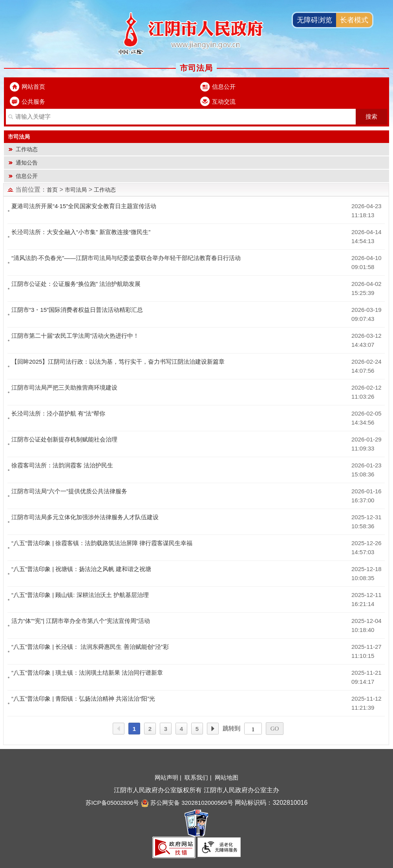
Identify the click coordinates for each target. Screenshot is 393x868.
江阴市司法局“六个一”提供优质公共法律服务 (69, 491)
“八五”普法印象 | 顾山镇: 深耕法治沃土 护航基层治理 (80, 595)
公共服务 (33, 102)
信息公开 (224, 87)
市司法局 (76, 190)
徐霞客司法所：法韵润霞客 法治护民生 (62, 465)
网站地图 (227, 777)
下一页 (213, 729)
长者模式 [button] (354, 20)
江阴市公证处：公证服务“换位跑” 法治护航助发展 (76, 284)
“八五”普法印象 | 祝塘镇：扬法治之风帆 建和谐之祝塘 (81, 569)
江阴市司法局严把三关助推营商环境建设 (64, 387)
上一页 (119, 729)
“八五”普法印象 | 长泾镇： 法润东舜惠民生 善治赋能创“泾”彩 (90, 647)
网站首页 (33, 87)
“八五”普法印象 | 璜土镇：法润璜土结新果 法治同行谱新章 (87, 673)
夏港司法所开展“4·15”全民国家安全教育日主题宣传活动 (84, 206)
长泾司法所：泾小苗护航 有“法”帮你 (58, 413)
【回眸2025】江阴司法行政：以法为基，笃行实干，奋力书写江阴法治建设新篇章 (118, 362)
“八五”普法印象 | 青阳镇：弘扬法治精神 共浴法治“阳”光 (83, 699)
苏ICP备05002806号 (112, 803)
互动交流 (224, 102)
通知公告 (27, 163)
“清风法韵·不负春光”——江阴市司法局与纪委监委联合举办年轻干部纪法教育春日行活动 (126, 258)
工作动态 (27, 149)
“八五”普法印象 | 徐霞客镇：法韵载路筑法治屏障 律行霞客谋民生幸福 (102, 543)
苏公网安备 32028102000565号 (187, 803)
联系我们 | (199, 777)
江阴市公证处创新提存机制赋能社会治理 (64, 439)
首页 (52, 190)
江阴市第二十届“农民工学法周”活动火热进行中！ (75, 336)
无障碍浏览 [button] (314, 20)
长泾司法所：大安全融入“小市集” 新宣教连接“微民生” (81, 232)
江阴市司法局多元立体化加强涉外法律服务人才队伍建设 (85, 517)
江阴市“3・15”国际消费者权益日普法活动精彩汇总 (77, 310)
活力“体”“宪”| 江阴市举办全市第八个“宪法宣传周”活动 (81, 621)
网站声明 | (169, 777)
